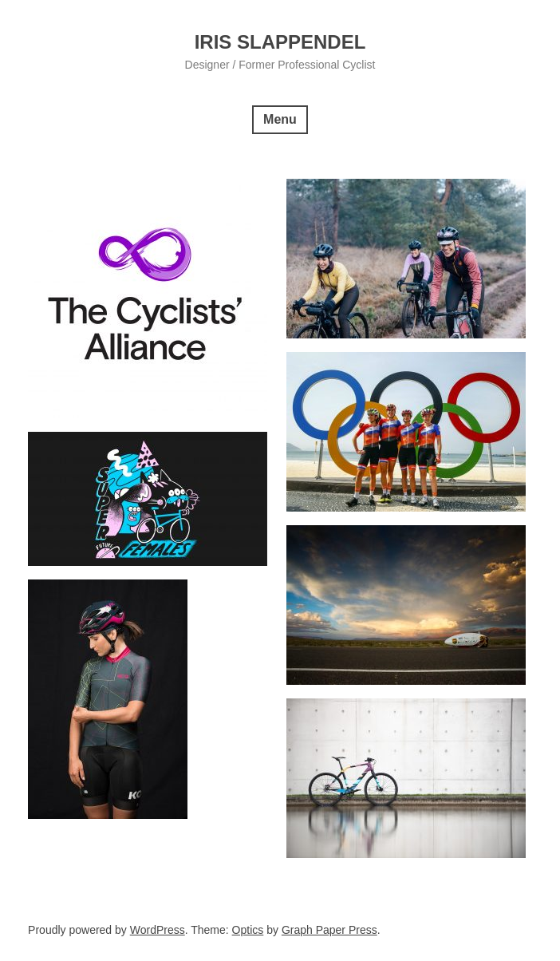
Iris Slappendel (280, 42)
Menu (280, 119)
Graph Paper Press (329, 930)
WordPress (158, 930)
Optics (248, 930)
